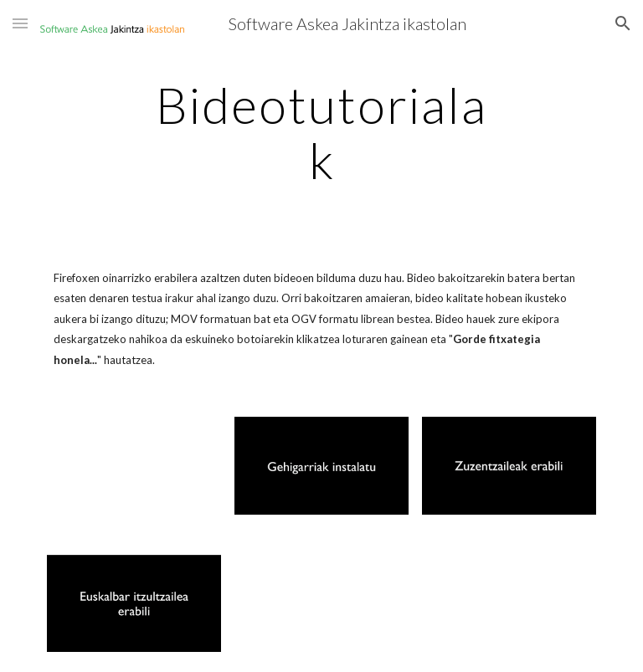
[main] (321, 132)
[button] (20, 23)
